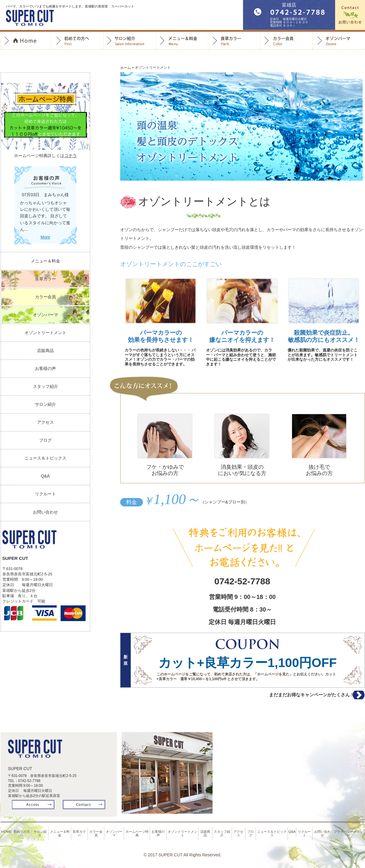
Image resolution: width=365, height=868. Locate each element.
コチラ (71, 156)
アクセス (45, 422)
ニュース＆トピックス (45, 458)
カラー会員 (287, 41)
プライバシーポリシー (349, 834)
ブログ (45, 440)
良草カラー (234, 41)
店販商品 (45, 351)
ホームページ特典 (138, 834)
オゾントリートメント (45, 333)
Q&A (45, 476)
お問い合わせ (45, 512)
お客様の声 (45, 368)
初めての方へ (77, 41)
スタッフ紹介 (45, 386)
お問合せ (350, 15)
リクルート (45, 494)
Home (26, 41)
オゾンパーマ (339, 41)
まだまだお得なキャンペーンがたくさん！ (297, 697)
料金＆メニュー (182, 41)
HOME (7, 832)
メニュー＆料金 (45, 261)
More (45, 237)
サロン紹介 (130, 41)
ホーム (126, 68)
